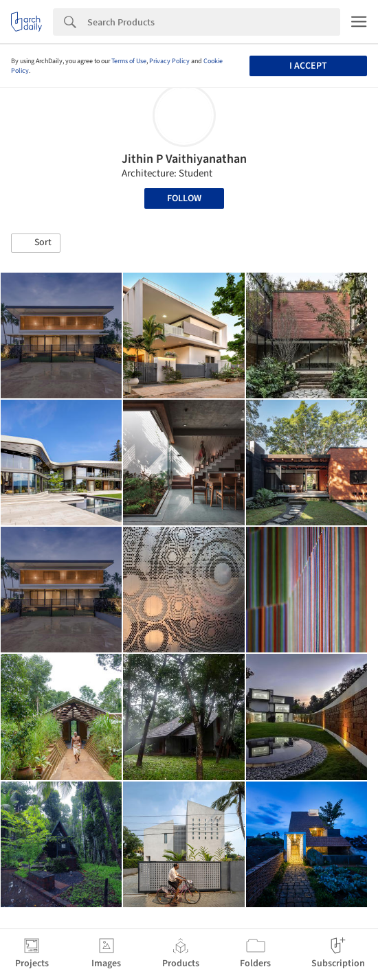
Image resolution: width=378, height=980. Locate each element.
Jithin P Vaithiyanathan (184, 159)
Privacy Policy (169, 61)
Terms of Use (129, 61)
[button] (36, 243)
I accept (308, 66)
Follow (184, 198)
